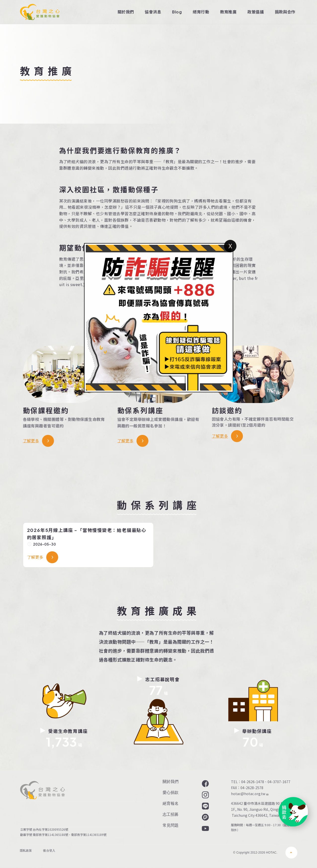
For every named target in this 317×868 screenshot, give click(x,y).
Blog (177, 12)
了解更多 (31, 441)
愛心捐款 (171, 792)
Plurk (205, 817)
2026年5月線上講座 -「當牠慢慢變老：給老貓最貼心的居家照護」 (87, 534)
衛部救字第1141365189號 (90, 835)
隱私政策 (26, 851)
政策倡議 (256, 12)
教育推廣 (228, 12)
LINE (205, 806)
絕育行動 (201, 12)
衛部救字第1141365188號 (50, 835)
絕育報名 (171, 803)
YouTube (205, 828)
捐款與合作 (285, 12)
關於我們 (126, 12)
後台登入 (49, 851)
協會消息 (153, 12)
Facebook (205, 784)
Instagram (205, 795)
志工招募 (171, 814)
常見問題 (171, 825)
